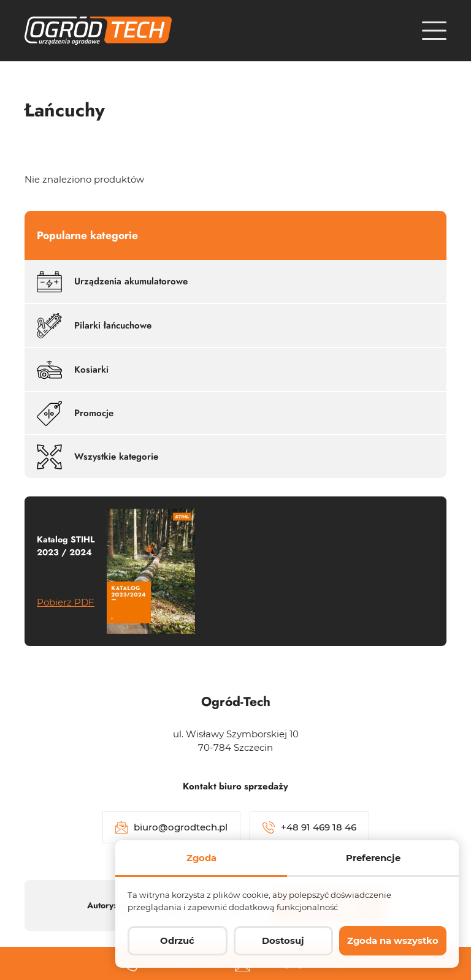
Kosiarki (73, 370)
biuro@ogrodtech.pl (171, 827)
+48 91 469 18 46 (309, 827)
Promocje (75, 413)
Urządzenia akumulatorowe (112, 282)
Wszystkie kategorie (98, 457)
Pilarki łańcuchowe (94, 326)
